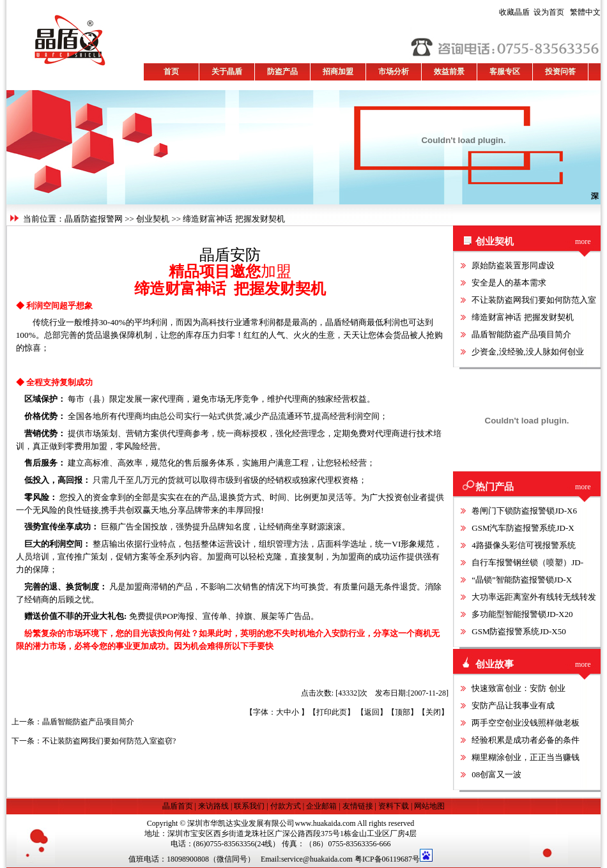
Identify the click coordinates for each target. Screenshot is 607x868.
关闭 (433, 712)
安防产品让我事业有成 (513, 705)
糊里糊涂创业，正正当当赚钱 (526, 757)
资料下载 (394, 806)
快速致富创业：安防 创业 (518, 688)
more (583, 241)
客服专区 (505, 72)
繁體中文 (583, 12)
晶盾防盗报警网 (94, 219)
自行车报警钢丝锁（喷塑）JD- (527, 562)
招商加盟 (338, 72)
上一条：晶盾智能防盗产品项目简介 (73, 722)
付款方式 (286, 806)
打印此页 (332, 712)
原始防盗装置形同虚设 (513, 265)
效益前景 (449, 72)
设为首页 (532, 12)
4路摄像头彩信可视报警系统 (524, 545)
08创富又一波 (496, 774)
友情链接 (358, 806)
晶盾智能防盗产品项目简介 (521, 334)
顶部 (403, 712)
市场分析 (394, 72)
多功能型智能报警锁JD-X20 (522, 614)
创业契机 (153, 219)
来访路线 (213, 806)
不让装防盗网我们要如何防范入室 (534, 300)
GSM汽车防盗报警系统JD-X (523, 528)
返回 (372, 712)
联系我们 (249, 806)
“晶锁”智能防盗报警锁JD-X (522, 580)
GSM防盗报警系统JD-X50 (519, 631)
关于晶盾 (227, 72)
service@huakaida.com (317, 859)
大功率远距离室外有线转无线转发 (534, 597)
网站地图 (429, 806)
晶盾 (215, 255)
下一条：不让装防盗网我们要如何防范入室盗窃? (94, 741)
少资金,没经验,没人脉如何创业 (528, 352)
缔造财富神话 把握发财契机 (522, 317)
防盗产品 (282, 72)
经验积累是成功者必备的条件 (526, 740)
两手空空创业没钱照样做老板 (526, 723)
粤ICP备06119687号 (387, 859)
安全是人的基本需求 (509, 283)
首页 (171, 72)
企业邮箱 (321, 806)
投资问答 (560, 72)
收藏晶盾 (516, 12)
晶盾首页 (179, 806)
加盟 (276, 271)
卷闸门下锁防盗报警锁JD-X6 (524, 511)
